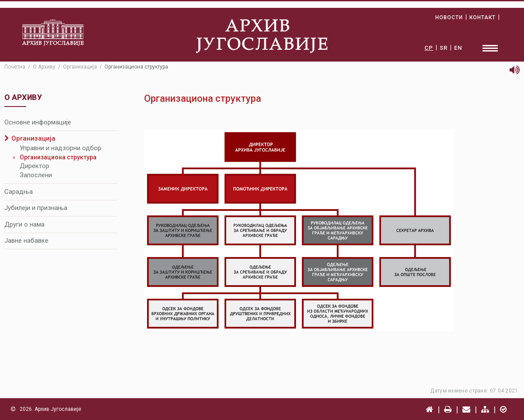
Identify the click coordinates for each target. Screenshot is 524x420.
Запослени (36, 175)
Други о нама (24, 224)
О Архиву (44, 67)
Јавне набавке (26, 241)
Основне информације (38, 122)
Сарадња (19, 192)
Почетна (15, 67)
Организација (80, 67)
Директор (34, 166)
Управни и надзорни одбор (60, 148)
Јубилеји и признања (36, 208)
